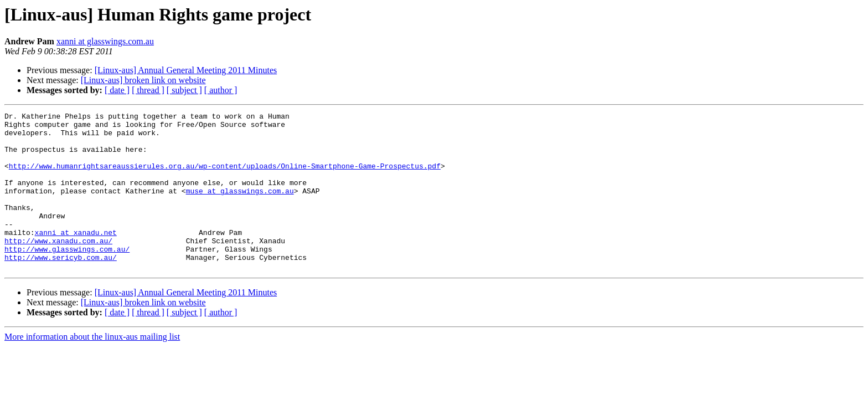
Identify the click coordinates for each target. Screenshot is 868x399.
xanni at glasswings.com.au (105, 41)
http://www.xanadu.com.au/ (58, 267)
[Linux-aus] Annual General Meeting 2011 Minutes (186, 70)
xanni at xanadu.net (76, 257)
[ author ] (221, 90)
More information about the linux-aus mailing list (92, 368)
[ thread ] (148, 90)
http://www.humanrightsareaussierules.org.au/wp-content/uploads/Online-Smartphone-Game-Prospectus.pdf (225, 177)
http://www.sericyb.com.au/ (61, 287)
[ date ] (117, 90)
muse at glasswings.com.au (240, 207)
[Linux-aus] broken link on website (143, 80)
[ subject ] (184, 90)
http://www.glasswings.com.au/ (67, 277)
